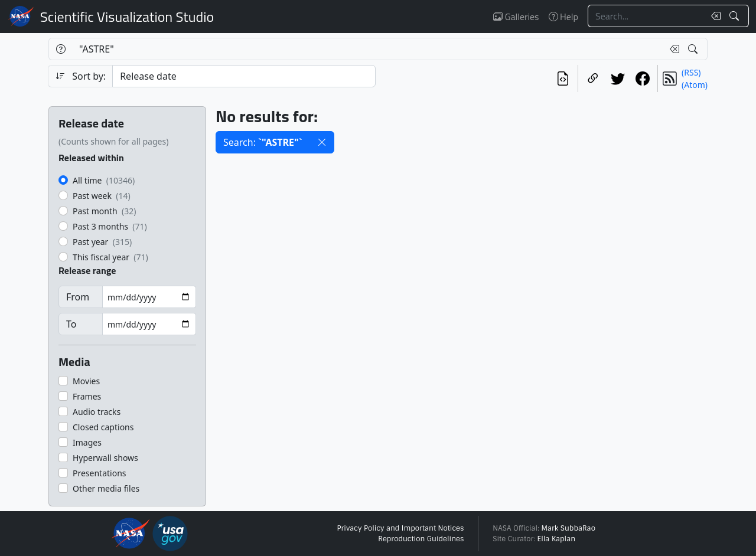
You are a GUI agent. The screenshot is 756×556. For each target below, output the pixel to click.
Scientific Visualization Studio (127, 17)
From (78, 297)
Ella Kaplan (557, 539)
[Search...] (646, 16)
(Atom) (695, 85)
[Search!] (736, 16)
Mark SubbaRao (568, 528)
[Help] (61, 49)
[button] (322, 142)
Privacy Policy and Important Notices (400, 528)
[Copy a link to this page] (593, 79)
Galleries (516, 17)
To (71, 324)
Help (563, 17)
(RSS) (691, 72)
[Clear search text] (713, 16)
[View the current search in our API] (563, 79)
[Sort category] (244, 76)
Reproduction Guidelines (421, 539)
